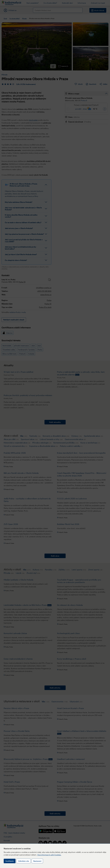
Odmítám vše (24, 861)
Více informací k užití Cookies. (49, 855)
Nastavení (37, 861)
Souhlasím (10, 861)
